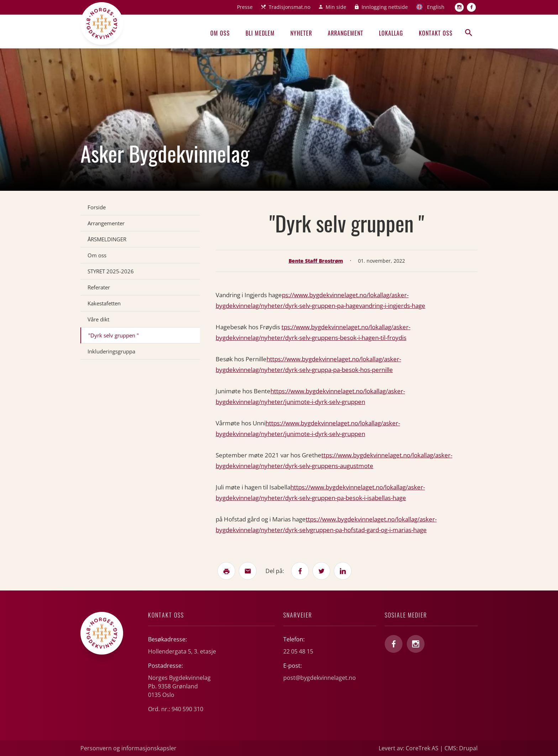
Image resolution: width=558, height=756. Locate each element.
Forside (97, 207)
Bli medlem (260, 33)
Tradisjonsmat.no (289, 7)
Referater (99, 287)
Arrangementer (106, 223)
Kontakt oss (436, 33)
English (436, 7)
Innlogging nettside (385, 7)
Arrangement (346, 33)
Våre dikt (98, 319)
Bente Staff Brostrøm (316, 261)
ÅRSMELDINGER (107, 239)
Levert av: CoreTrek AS (409, 748)
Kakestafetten (104, 303)
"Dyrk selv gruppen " (114, 335)
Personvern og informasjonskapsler (128, 748)
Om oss (220, 33)
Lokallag (391, 33)
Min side (336, 7)
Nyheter (301, 33)
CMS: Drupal (461, 748)
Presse (245, 7)
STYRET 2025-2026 (111, 271)
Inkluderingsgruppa (111, 351)
